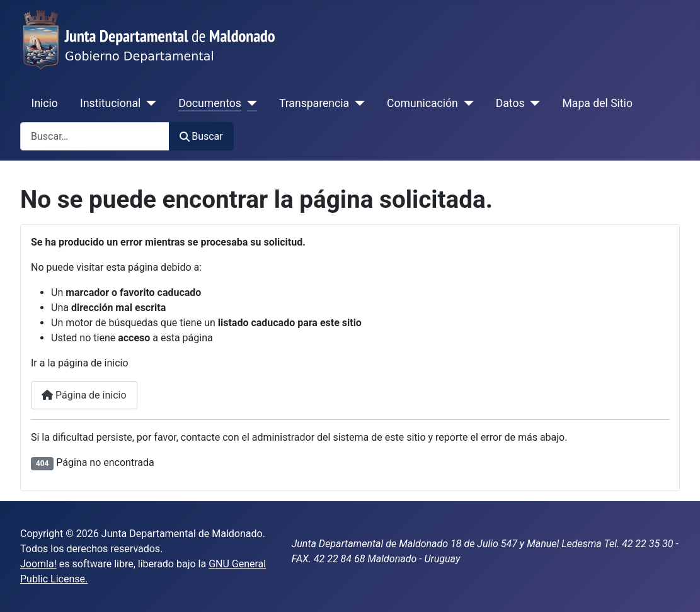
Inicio (45, 103)
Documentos (210, 103)
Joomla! (38, 564)
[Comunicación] (466, 103)
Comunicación (422, 103)
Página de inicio (84, 395)
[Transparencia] (357, 103)
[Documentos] (249, 103)
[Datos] (533, 103)
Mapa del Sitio (598, 103)
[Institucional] (148, 103)
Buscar (201, 136)
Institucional (110, 103)
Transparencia (314, 103)
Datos (510, 103)
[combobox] (95, 136)
